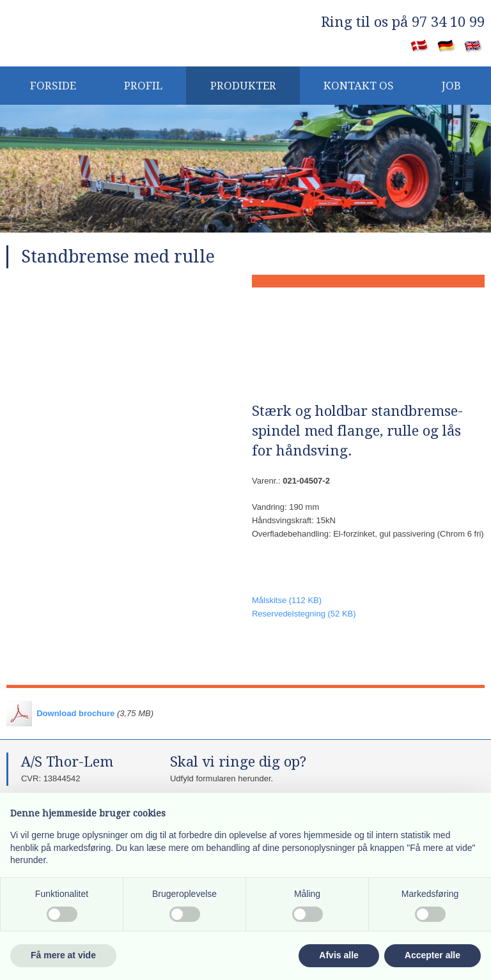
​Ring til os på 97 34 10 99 (403, 22)
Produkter (243, 86)
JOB (451, 86)
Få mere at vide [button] (63, 955)
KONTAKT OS (359, 86)
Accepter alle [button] (433, 955)
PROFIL (143, 86)
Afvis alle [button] (339, 955)
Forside (53, 86)
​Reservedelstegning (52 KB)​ (304, 614)
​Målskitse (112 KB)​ (287, 600)
